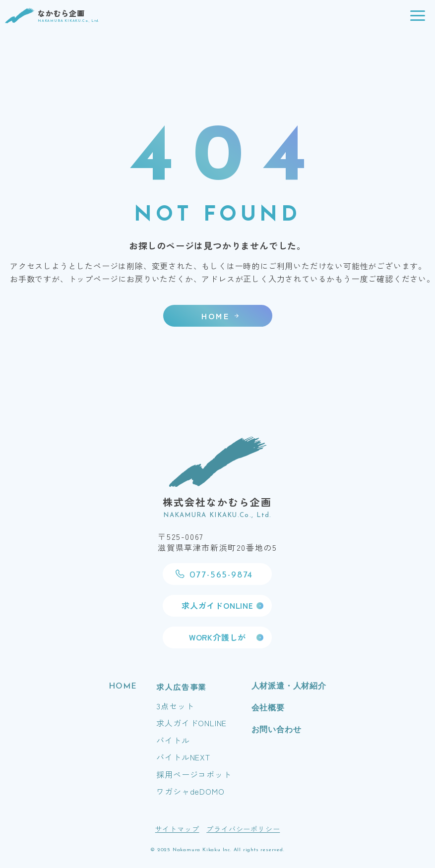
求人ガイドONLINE (191, 723)
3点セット (175, 706)
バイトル (173, 740)
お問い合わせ (277, 730)
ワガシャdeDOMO (190, 791)
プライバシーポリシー (243, 829)
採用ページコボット (194, 774)
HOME (123, 687)
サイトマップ (177, 829)
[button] (418, 16)
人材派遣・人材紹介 (289, 687)
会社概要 (268, 708)
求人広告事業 (181, 687)
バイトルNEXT (183, 757)
